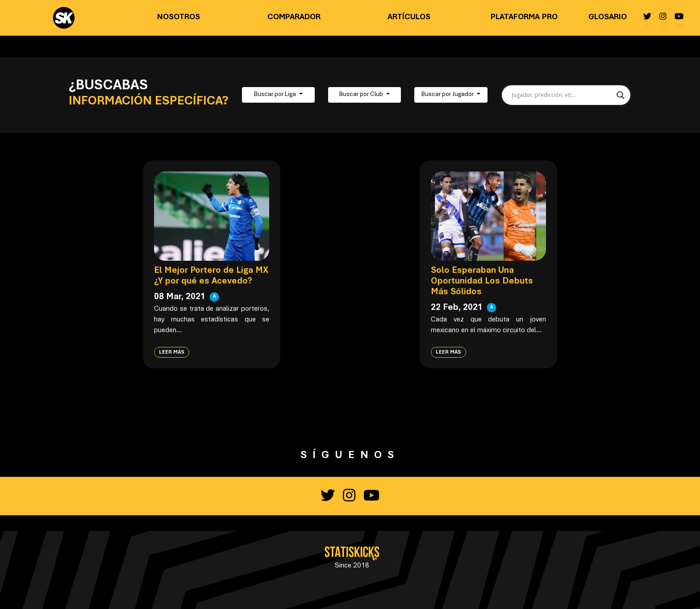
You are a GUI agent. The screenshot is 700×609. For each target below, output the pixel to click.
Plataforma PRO (524, 17)
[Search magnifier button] (621, 95)
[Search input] (562, 95)
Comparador (294, 17)
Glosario (608, 17)
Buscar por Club (362, 95)
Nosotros (179, 17)
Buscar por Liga (276, 95)
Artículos (409, 17)
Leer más (172, 352)
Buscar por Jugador (448, 95)
